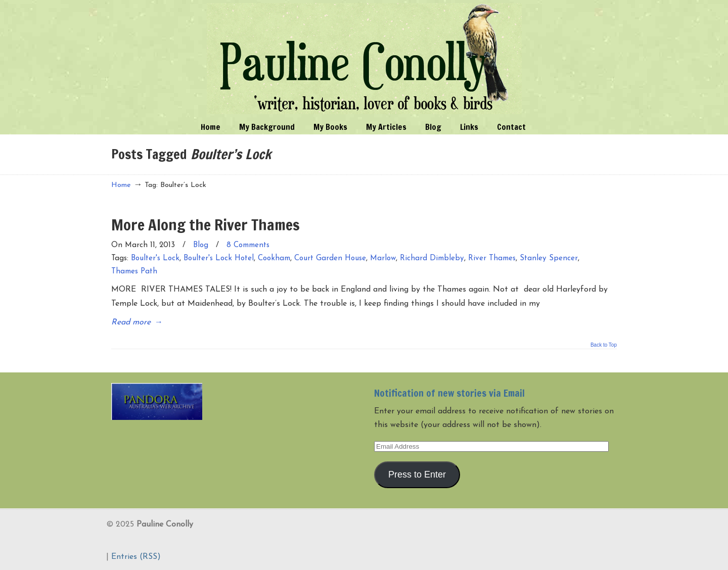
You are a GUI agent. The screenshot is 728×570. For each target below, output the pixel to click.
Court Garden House (330, 258)
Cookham (274, 258)
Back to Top (604, 345)
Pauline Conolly (364, 59)
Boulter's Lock (155, 258)
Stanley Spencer (549, 258)
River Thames (492, 258)
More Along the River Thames (206, 225)
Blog (201, 245)
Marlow (383, 258)
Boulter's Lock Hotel (219, 258)
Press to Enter (417, 474)
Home (121, 185)
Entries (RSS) (136, 557)
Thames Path (134, 272)
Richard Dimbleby (432, 258)
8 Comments (248, 245)
